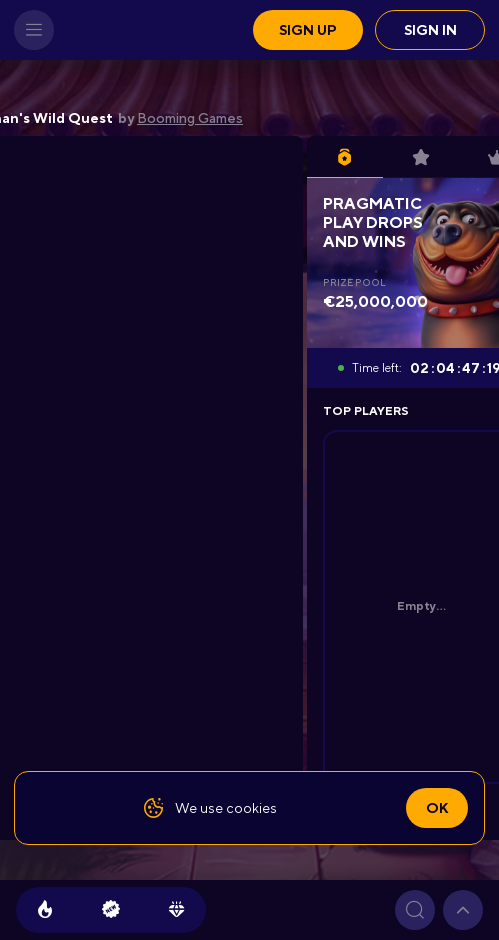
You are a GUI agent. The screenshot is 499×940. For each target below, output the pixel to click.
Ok (437, 808)
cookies (251, 808)
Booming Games (190, 118)
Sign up (308, 30)
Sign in (430, 30)
